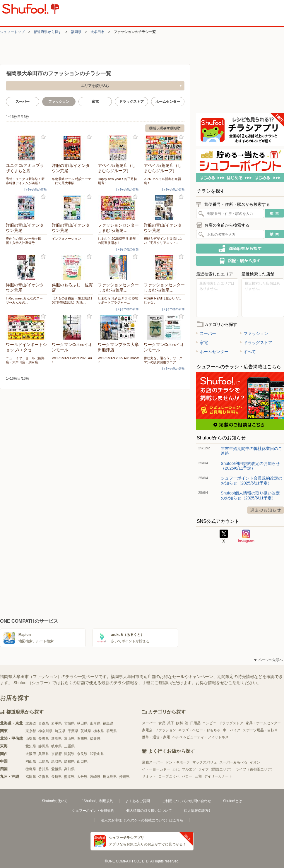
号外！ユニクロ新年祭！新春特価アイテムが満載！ (25, 181)
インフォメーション (66, 239)
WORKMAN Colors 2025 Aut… (72, 360)
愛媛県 (57, 769)
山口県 (82, 761)
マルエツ (189, 769)
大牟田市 (97, 32)
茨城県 (86, 731)
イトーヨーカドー (156, 769)
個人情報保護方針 (198, 811)
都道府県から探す (48, 32)
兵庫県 (44, 754)
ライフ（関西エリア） (216, 769)
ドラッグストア (131, 102)
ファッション (254, 333)
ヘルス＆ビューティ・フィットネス (201, 737)
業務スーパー (153, 762)
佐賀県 (44, 777)
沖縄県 (124, 777)
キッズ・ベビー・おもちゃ (199, 730)
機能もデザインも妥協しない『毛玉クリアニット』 (163, 241)
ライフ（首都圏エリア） (255, 769)
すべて (248, 352)
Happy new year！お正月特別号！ (118, 181)
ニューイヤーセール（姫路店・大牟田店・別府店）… (25, 360)
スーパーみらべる (233, 762)
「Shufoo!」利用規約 (96, 801)
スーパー (23, 102)
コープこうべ (169, 776)
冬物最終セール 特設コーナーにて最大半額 (72, 181)
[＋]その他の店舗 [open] (35, 190)
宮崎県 (95, 777)
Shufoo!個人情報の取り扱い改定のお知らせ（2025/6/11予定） (250, 495)
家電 (95, 102)
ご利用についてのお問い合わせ (187, 801)
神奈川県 (45, 731)
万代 (176, 769)
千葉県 (73, 731)
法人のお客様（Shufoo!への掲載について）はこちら (142, 820)
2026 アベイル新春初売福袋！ (162, 181)
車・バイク (232, 730)
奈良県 (82, 754)
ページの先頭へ (268, 660)
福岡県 (76, 32)
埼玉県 (60, 731)
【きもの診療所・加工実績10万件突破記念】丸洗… (72, 300)
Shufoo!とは (233, 801)
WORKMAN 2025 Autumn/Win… (118, 360)
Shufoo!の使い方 (55, 801)
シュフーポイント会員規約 (93, 811)
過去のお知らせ (266, 510)
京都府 (57, 754)
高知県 (69, 769)
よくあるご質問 (138, 801)
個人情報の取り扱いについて (149, 811)
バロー (187, 776)
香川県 (44, 769)
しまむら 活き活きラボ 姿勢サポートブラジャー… (118, 300)
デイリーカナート (218, 776)
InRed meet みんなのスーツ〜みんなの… (24, 300)
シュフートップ (12, 32)
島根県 (69, 761)
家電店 (147, 730)
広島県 (44, 761)
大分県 (82, 777)
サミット (149, 776)
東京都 (31, 731)
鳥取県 (57, 761)
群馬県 (112, 731)
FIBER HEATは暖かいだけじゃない (163, 300)
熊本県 (69, 777)
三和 (198, 776)
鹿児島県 (110, 777)
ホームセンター (168, 102)
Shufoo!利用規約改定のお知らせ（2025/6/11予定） (250, 466)
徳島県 (31, 769)
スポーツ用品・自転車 (260, 730)
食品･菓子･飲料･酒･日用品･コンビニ (187, 723)
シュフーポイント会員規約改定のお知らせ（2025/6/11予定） (252, 480)
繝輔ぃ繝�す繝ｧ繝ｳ (165, 128)
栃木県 (99, 731)
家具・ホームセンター (263, 723)
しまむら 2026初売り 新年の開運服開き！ (117, 241)
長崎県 (57, 777)
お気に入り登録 (43, 137)
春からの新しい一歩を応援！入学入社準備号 (24, 241)
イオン (255, 762)
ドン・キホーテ (178, 762)
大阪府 (31, 754)
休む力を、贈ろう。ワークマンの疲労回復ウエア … (163, 360)
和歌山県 (97, 754)
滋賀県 (69, 754)
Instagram (246, 536)
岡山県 (31, 761)
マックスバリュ (205, 762)
